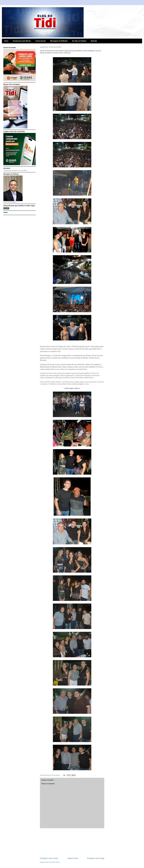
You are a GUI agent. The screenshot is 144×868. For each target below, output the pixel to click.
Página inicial (73, 858)
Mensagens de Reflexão (59, 41)
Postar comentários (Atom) (52, 862)
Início (6, 41)
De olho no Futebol (79, 41)
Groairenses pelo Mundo (22, 41)
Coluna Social (41, 41)
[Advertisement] (72, 843)
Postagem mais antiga (96, 858)
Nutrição (94, 41)
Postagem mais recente (49, 858)
